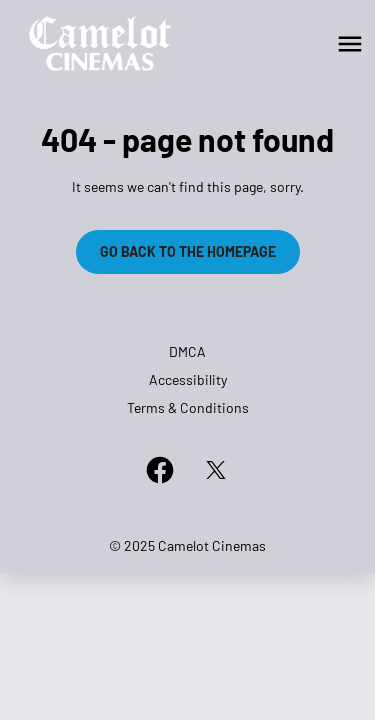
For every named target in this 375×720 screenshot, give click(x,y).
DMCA (187, 351)
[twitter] (216, 470)
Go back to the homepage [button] (188, 251)
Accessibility (188, 379)
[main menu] (350, 44)
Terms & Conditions (188, 407)
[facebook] (160, 470)
